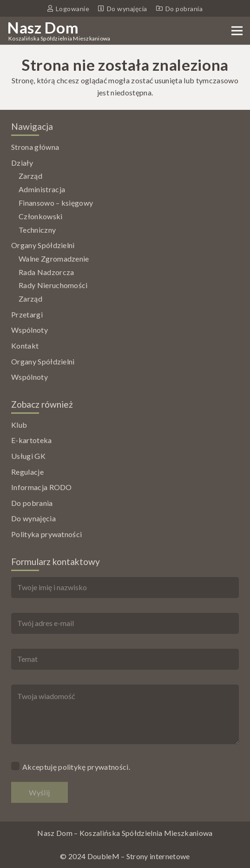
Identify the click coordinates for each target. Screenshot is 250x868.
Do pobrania (32, 503)
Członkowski (41, 216)
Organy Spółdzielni (43, 245)
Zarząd (30, 176)
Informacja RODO (42, 487)
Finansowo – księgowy (56, 203)
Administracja (42, 189)
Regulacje (27, 472)
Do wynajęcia (33, 518)
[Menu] (237, 31)
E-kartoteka (32, 440)
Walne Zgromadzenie (54, 259)
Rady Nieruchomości (53, 285)
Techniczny (37, 230)
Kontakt (25, 346)
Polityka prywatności (46, 534)
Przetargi (27, 314)
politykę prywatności (93, 767)
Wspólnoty (30, 330)
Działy (22, 163)
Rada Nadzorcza (46, 272)
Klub (19, 425)
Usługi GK (28, 456)
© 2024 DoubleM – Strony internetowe (125, 856)
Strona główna (35, 147)
